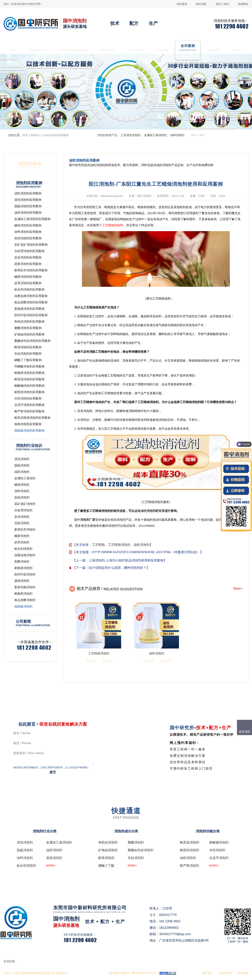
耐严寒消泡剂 (189, 866)
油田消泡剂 (54, 850)
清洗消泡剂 (38, 48)
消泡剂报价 (225, 973)
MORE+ (51, 866)
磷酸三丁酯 (106, 866)
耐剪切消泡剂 (189, 850)
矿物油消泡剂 (108, 850)
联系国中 (238, 48)
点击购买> (108, 661)
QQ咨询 (116, 940)
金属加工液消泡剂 (73, 48)
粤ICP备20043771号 (144, 973)
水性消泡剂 (217, 850)
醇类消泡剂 (106, 858)
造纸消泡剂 (54, 858)
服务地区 (207, 973)
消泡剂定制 (136, 48)
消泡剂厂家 (88, 520)
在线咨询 (116, 933)
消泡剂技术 (214, 48)
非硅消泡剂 (136, 858)
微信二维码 (222, 4)
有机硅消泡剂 (108, 842)
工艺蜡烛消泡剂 (113, 225)
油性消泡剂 (148, 511)
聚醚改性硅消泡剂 (141, 850)
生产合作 (163, 48)
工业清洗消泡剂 (130, 135)
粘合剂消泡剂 (26, 866)
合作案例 (188, 48)
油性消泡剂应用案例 (57, 135)
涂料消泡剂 (177, 135)
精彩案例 (182, 4)
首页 (13, 48)
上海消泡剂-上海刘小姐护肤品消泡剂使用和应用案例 (126, 560)
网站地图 (201, 4)
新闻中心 (36, 135)
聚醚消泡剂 (136, 842)
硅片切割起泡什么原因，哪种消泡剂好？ (118, 568)
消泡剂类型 (107, 48)
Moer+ (238, 589)
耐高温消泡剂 (189, 842)
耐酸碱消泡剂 (219, 842)
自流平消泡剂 (219, 858)
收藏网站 (243, 4)
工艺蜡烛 (98, 545)
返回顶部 (244, 732)
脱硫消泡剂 (25, 850)
